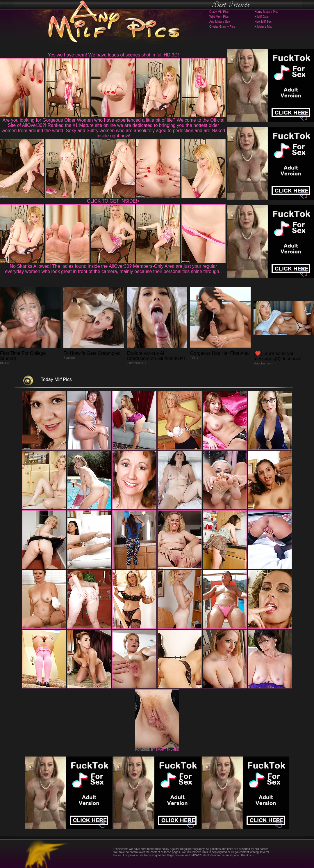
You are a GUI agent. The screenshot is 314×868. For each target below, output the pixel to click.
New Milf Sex (263, 22)
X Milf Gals (261, 17)
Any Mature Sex (220, 22)
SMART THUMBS (167, 750)
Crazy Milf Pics (219, 12)
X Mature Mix (263, 27)
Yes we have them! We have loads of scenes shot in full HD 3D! (114, 55)
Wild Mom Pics (219, 17)
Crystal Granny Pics (222, 27)
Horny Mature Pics (266, 12)
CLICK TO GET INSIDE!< (113, 201)
